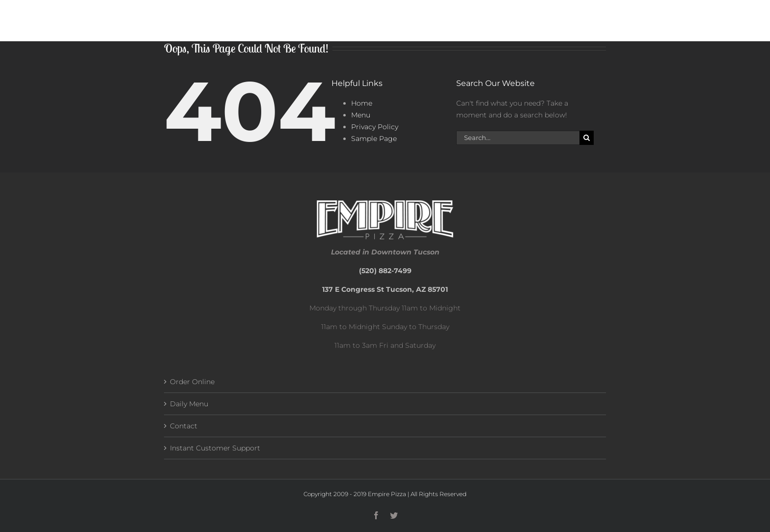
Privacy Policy (375, 127)
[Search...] (518, 138)
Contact (184, 426)
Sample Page (374, 139)
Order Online (192, 382)
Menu (361, 115)
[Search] (587, 138)
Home (362, 103)
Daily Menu (189, 404)
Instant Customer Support (215, 448)
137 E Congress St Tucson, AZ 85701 (385, 289)
